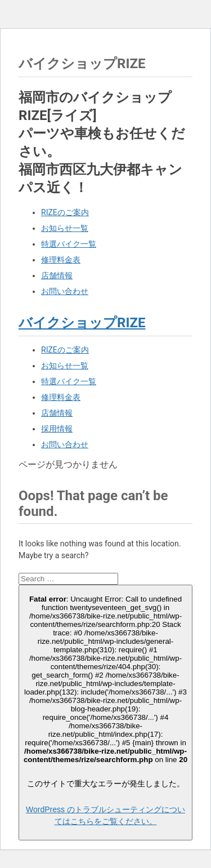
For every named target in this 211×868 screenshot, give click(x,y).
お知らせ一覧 (65, 228)
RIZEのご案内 (65, 212)
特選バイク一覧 (69, 244)
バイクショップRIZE (82, 323)
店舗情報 (57, 275)
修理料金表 (61, 260)
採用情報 (57, 429)
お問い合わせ (65, 291)
